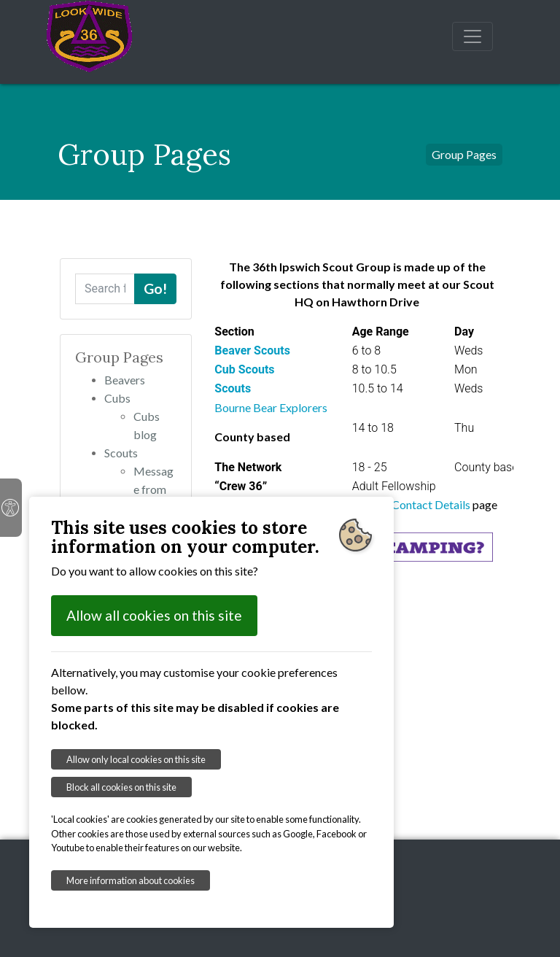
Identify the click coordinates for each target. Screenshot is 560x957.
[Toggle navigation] (472, 36)
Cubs (117, 398)
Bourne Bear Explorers (271, 407)
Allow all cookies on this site (154, 615)
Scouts (121, 453)
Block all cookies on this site (121, 787)
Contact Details (432, 504)
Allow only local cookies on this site (136, 759)
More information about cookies (131, 880)
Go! (155, 288)
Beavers (125, 380)
